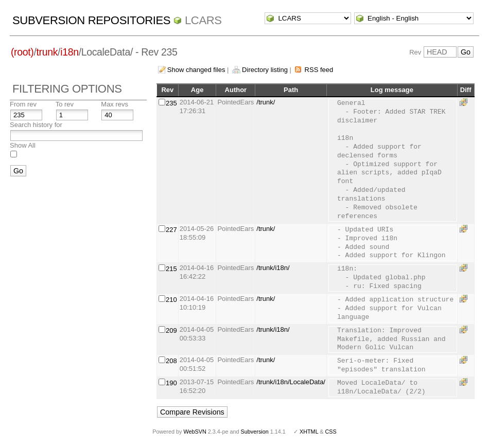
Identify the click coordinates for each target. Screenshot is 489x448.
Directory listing (265, 70)
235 (171, 103)
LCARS (203, 20)
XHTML (309, 432)
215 (171, 269)
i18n (69, 52)
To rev (65, 104)
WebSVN (195, 432)
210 (171, 300)
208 (171, 361)
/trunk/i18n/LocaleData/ (291, 382)
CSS (331, 432)
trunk (47, 52)
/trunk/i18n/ (273, 268)
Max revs (115, 104)
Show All (23, 145)
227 (171, 230)
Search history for (36, 125)
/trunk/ (266, 102)
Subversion (255, 432)
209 (171, 330)
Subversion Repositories (91, 20)
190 (171, 383)
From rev (23, 104)
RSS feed (319, 70)
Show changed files (196, 70)
